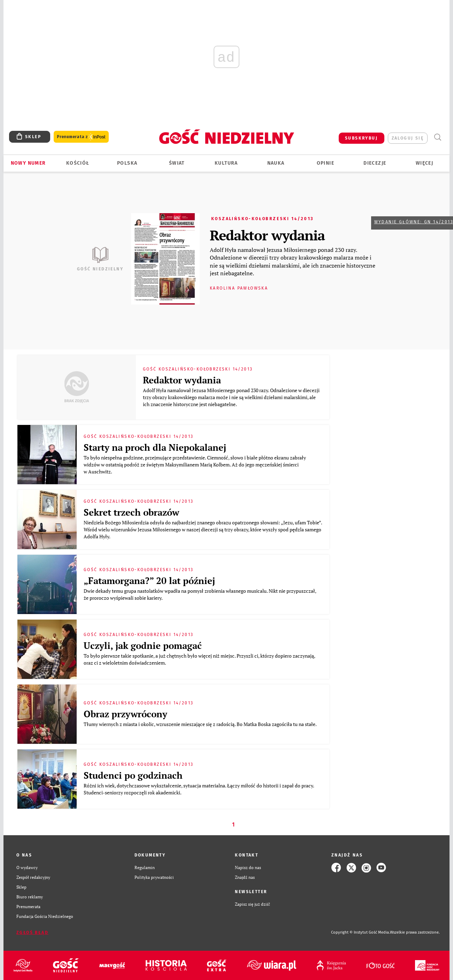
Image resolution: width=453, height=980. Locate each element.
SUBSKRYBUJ (361, 138)
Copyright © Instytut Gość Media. (360, 932)
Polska (127, 163)
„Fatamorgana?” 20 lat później (149, 581)
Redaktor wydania (267, 235)
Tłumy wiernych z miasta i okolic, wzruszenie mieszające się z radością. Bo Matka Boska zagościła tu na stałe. (201, 724)
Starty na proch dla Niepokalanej (155, 447)
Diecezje (375, 163)
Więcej (424, 163)
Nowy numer (28, 163)
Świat (177, 163)
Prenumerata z (81, 137)
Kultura (226, 163)
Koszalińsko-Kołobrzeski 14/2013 (262, 219)
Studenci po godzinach (133, 775)
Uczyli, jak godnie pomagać (143, 645)
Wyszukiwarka (437, 137)
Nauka (276, 163)
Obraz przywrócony (125, 714)
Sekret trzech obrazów (131, 512)
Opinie (325, 163)
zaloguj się (408, 138)
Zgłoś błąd (32, 933)
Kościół (78, 163)
